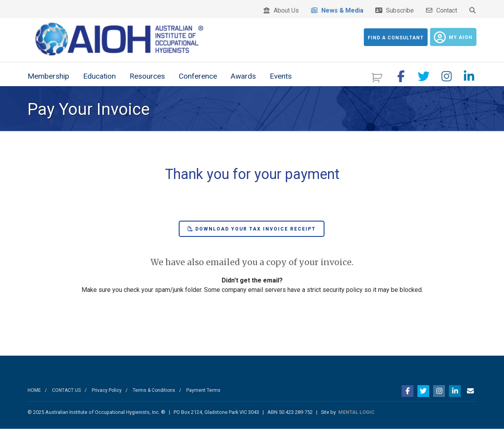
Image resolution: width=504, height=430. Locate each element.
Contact (441, 10)
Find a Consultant (396, 38)
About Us (281, 10)
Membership (48, 77)
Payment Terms (203, 391)
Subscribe (394, 10)
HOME (34, 391)
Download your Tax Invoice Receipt (252, 230)
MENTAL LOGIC (356, 413)
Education (99, 77)
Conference (198, 77)
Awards (243, 77)
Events (281, 77)
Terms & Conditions (154, 391)
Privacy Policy (107, 391)
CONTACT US (66, 391)
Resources (147, 77)
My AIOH (453, 37)
